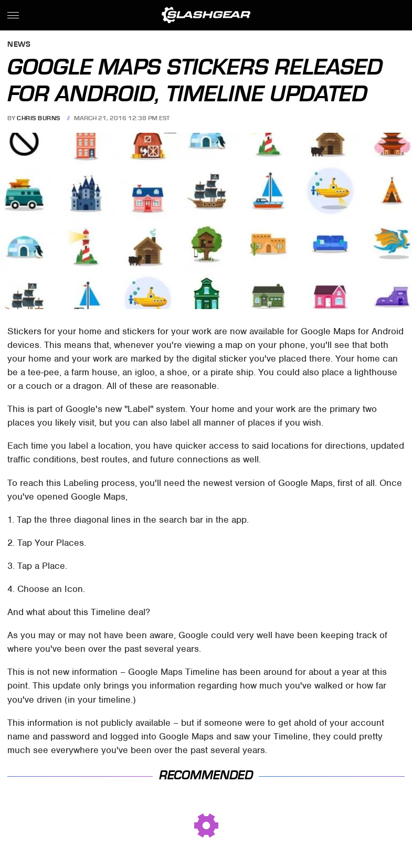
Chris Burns (39, 118)
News (19, 45)
